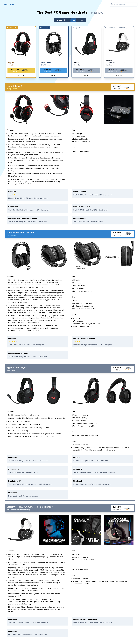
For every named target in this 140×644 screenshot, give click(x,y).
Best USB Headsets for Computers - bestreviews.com (28, 635)
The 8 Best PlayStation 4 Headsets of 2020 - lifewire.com (29, 210)
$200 (73, 20)
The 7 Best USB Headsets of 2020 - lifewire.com (91, 210)
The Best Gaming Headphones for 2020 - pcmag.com (93, 345)
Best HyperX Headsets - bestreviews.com (88, 222)
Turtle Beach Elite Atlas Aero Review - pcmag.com (26, 345)
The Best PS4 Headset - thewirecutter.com (24, 472)
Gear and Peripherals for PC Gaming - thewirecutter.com (94, 472)
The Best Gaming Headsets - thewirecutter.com (90, 461)
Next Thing (9, 4)
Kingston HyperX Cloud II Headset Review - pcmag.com (29, 198)
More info (21, 75)
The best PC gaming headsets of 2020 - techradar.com (28, 461)
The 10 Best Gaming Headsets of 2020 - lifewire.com (28, 222)
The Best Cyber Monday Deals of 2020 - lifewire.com (92, 484)
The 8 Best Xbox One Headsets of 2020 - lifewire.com (93, 195)
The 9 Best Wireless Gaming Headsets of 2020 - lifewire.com (30, 484)
